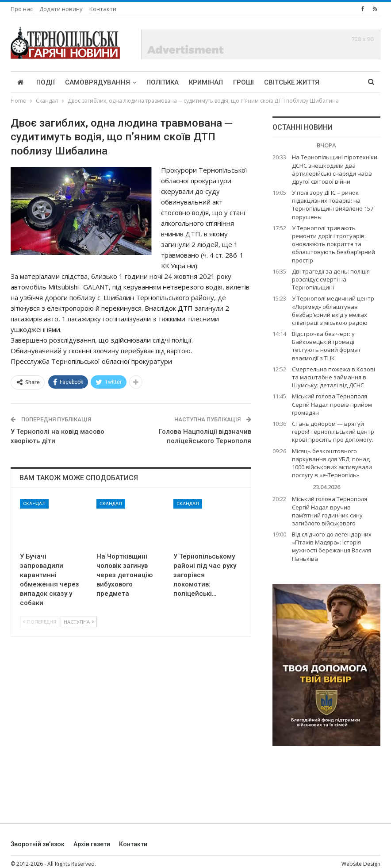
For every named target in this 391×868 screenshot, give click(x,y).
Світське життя (292, 82)
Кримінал (206, 82)
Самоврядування (98, 82)
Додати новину (61, 9)
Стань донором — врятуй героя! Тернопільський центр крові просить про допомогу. (333, 432)
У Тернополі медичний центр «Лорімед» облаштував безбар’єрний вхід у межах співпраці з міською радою (333, 311)
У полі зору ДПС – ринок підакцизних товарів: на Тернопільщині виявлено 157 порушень (333, 205)
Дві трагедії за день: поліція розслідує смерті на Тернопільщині (331, 279)
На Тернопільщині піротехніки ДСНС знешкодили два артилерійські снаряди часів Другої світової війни (335, 169)
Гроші (243, 82)
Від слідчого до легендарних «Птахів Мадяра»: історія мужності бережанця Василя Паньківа (332, 546)
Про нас (22, 9)
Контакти (103, 9)
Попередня (40, 622)
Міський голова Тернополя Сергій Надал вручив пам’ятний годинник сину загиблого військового (330, 511)
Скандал (34, 503)
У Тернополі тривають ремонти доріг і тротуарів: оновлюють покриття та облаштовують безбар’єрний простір (333, 244)
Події (46, 82)
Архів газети (92, 844)
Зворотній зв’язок (38, 844)
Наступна (79, 622)
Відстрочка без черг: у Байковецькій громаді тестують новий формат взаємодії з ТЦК (326, 346)
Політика (163, 82)
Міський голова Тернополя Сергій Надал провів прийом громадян (332, 404)
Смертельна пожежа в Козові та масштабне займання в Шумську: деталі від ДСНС (333, 377)
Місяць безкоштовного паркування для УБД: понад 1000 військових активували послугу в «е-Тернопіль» (332, 463)
